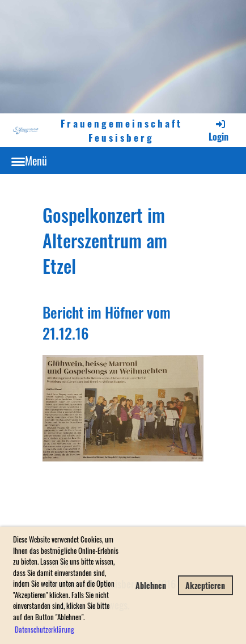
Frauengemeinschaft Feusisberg (122, 130)
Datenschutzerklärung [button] (44, 629)
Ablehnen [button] (151, 585)
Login (219, 131)
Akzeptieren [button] (205, 585)
